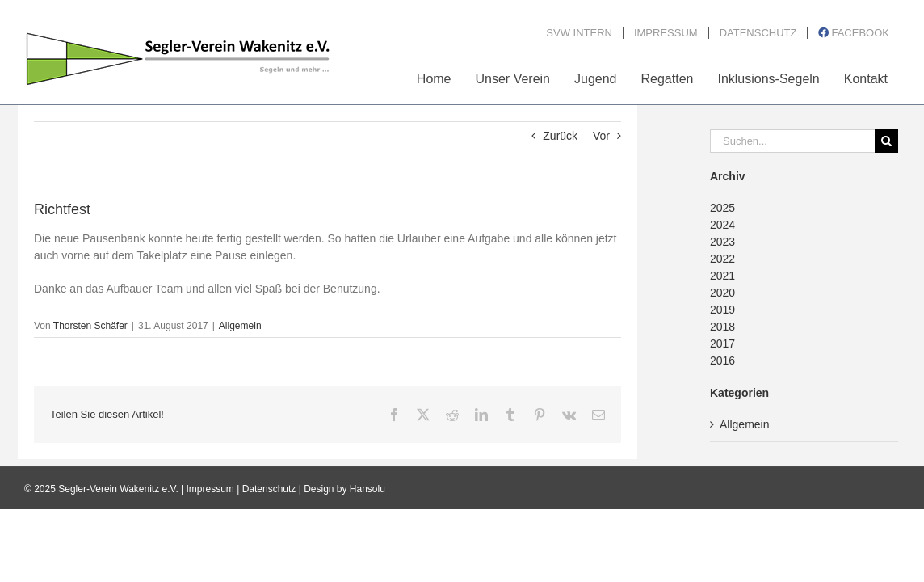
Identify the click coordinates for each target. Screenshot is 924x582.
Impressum (210, 489)
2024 (722, 225)
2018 (722, 327)
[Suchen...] (792, 141)
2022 (722, 259)
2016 (722, 361)
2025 (722, 208)
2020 (722, 293)
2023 (722, 242)
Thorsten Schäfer (90, 326)
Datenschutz (269, 489)
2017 (722, 344)
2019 (722, 310)
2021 (722, 276)
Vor (601, 136)
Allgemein (240, 326)
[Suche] (886, 141)
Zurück (560, 136)
